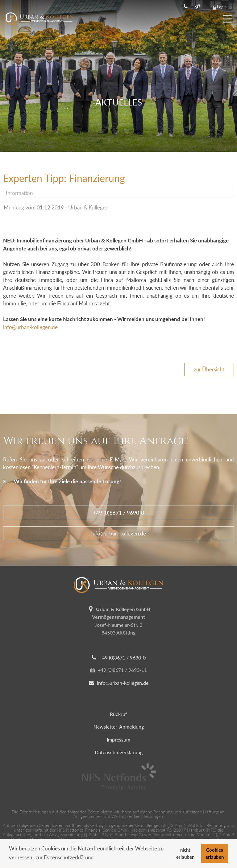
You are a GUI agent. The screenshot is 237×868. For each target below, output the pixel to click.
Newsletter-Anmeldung (119, 727)
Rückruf (118, 714)
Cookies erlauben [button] (215, 853)
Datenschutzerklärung (119, 752)
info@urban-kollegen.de (30, 327)
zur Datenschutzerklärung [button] (64, 857)
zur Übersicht (209, 369)
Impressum (118, 740)
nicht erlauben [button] (185, 853)
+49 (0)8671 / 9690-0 (118, 513)
